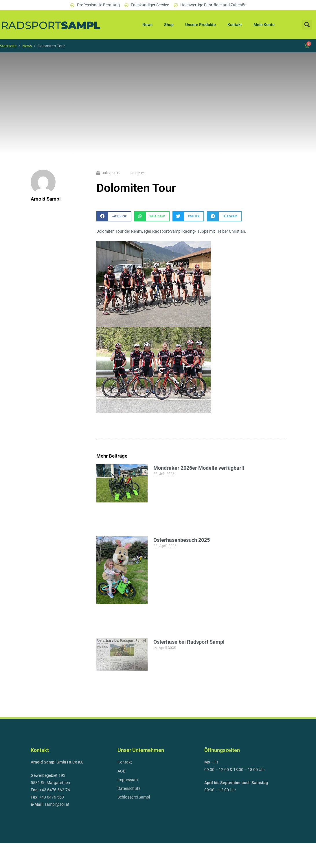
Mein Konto (264, 25)
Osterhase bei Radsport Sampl (194, 660)
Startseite (8, 46)
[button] (307, 25)
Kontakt (235, 25)
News (147, 25)
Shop (169, 25)
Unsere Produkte (201, 25)
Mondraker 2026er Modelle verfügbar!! (204, 468)
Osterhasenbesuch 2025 (187, 547)
